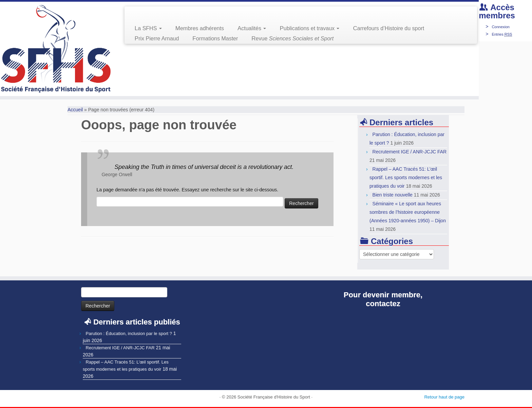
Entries (502, 34)
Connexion (501, 27)
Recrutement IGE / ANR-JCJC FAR (410, 152)
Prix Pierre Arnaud (157, 39)
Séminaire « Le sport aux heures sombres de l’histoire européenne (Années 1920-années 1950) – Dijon (408, 212)
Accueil (75, 110)
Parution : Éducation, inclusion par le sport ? (129, 333)
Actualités (252, 28)
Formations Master (215, 39)
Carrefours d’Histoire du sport (388, 28)
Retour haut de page (444, 397)
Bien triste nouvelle (393, 195)
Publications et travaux (309, 28)
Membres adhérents (200, 28)
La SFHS (148, 28)
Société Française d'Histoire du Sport (274, 397)
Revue (292, 39)
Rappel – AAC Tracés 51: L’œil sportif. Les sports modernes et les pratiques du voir (406, 178)
